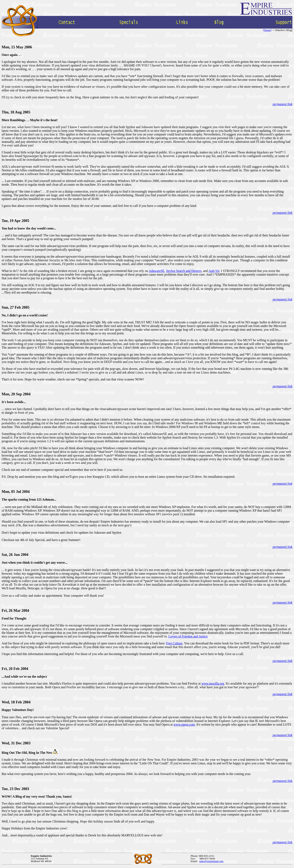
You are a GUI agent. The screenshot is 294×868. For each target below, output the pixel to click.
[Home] (267, 30)
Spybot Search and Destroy (184, 271)
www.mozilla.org (213, 683)
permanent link (283, 104)
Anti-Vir (214, 271)
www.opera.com (184, 724)
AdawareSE (157, 271)
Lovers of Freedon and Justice (188, 636)
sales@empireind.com (211, 861)
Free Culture (174, 643)
